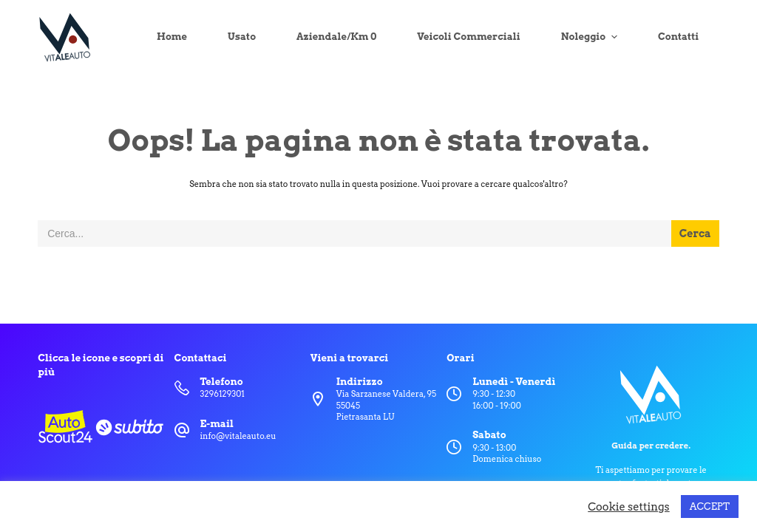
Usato (242, 37)
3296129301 (223, 394)
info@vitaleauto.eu (238, 436)
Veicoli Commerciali (469, 37)
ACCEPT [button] (710, 507)
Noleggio (591, 37)
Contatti (678, 37)
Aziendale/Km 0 (336, 37)
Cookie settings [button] (628, 507)
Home (172, 37)
